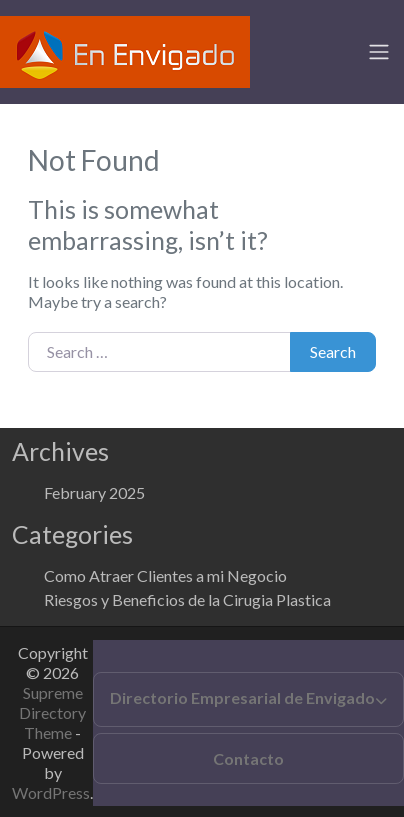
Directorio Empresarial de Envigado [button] (242, 697)
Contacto (248, 758)
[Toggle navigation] (379, 52)
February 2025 (94, 492)
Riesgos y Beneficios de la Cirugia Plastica (187, 599)
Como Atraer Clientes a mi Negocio (165, 575)
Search (333, 351)
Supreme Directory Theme (52, 712)
